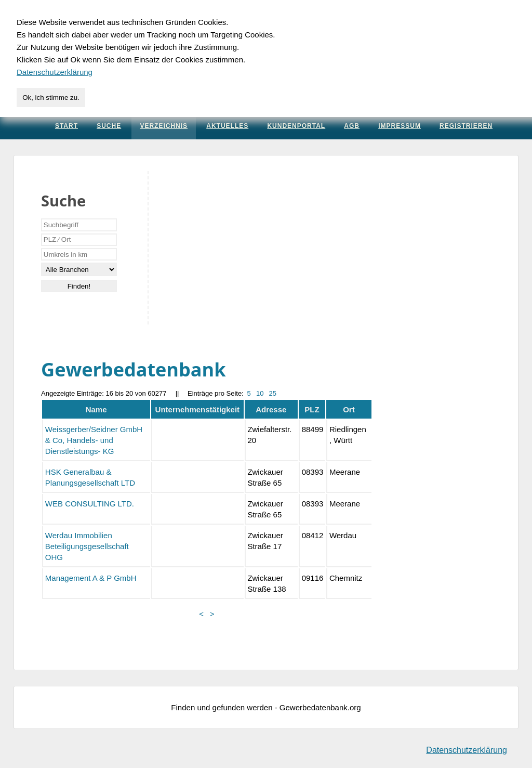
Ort (349, 409)
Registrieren (466, 126)
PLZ (312, 409)
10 (260, 393)
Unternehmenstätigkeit (198, 409)
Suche (109, 126)
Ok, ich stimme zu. (51, 97)
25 (273, 393)
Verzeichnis (164, 126)
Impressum (400, 126)
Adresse (271, 409)
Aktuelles (227, 126)
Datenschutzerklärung (467, 750)
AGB (352, 126)
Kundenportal (296, 126)
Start (66, 126)
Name (96, 409)
